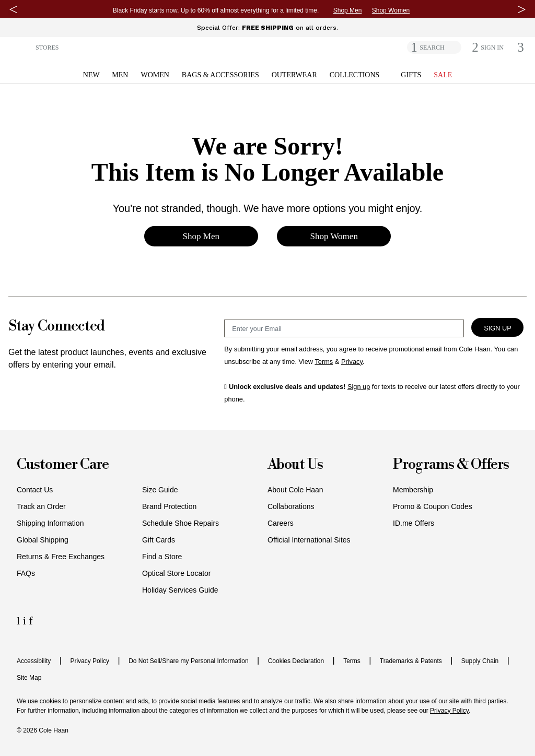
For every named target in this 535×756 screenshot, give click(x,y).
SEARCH (432, 48)
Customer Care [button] (63, 465)
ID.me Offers (414, 523)
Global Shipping (43, 540)
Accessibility (34, 661)
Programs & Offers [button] (451, 465)
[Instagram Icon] (26, 621)
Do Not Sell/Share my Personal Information (188, 661)
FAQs (26, 573)
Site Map (29, 678)
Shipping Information (50, 523)
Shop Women (391, 10)
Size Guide (160, 490)
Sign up (359, 387)
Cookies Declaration (296, 661)
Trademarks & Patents (411, 661)
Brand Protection (169, 506)
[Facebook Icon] (31, 621)
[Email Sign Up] (344, 328)
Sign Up (498, 328)
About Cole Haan (295, 490)
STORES (47, 48)
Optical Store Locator (177, 573)
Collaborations (291, 506)
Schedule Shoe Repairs (181, 523)
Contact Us (35, 490)
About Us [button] (295, 465)
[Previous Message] (13, 9)
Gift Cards (159, 540)
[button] (20, 47)
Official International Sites (309, 540)
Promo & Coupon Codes (433, 506)
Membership (413, 490)
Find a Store (162, 557)
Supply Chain (480, 661)
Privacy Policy (90, 661)
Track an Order (41, 506)
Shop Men (348, 10)
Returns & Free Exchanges (61, 557)
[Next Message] (522, 9)
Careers (281, 523)
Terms (352, 661)
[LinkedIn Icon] (20, 621)
